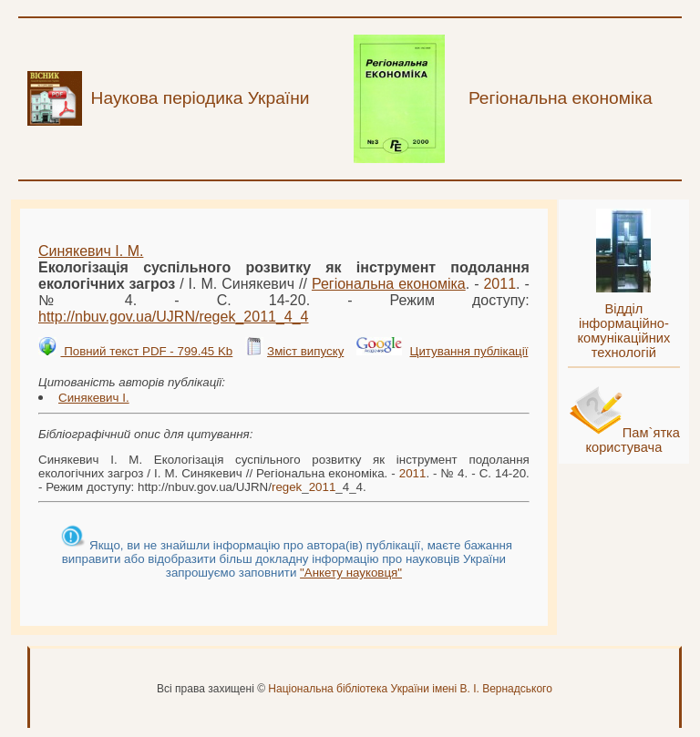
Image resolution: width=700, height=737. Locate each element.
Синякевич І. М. (91, 251)
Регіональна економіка (389, 284)
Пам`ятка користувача (633, 440)
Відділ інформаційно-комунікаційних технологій (623, 331)
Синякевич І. (94, 398)
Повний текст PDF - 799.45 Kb (146, 351)
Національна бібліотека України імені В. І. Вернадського (410, 689)
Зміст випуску (305, 351)
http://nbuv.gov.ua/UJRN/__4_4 (174, 317)
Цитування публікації (469, 351)
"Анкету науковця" (351, 573)
